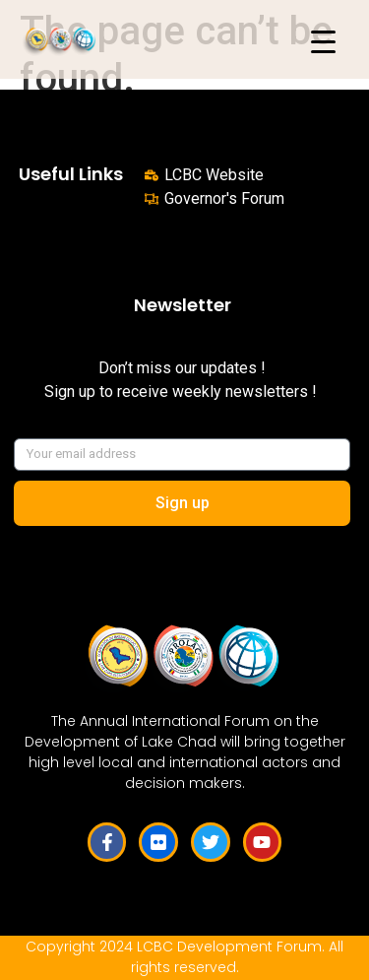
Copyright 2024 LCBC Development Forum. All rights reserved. (184, 957)
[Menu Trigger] (323, 42)
